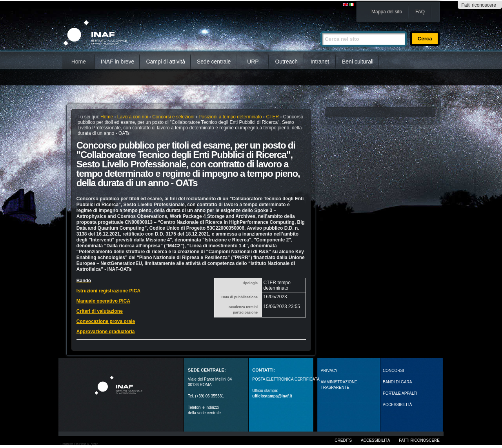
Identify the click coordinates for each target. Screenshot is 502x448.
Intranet (320, 62)
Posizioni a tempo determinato (230, 117)
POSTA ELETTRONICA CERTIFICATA (286, 379)
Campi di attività (166, 62)
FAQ (420, 12)
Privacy (329, 371)
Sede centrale (214, 62)
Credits (343, 440)
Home (79, 62)
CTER (272, 117)
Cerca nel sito (320, 28)
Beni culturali (358, 62)
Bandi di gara (397, 382)
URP (253, 62)
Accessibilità (375, 440)
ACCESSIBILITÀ (397, 405)
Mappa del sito (387, 12)
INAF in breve (118, 62)
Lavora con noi (133, 117)
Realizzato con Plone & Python (79, 444)
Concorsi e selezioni (173, 117)
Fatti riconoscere (479, 5)
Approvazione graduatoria (106, 332)
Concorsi (393, 371)
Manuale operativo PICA (103, 301)
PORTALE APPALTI (400, 393)
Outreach (286, 62)
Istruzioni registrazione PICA (108, 291)
